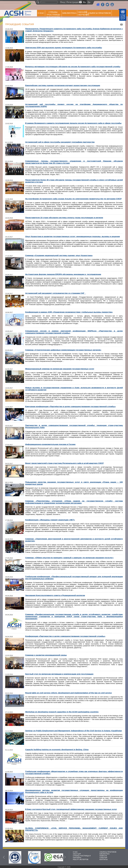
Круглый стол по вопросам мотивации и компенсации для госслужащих (59, 674)
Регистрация (72, 2)
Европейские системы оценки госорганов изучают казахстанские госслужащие (63, 85)
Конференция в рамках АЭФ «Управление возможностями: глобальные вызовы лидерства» (69, 312)
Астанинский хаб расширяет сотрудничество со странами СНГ (56, 293)
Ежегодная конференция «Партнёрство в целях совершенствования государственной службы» (70, 406)
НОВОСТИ (103, 856)
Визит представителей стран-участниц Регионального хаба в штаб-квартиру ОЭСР (64, 463)
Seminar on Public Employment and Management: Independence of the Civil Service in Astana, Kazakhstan (74, 731)
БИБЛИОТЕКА (105, 854)
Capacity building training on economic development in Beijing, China (57, 750)
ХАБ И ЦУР (77, 854)
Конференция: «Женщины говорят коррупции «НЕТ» (50, 520)
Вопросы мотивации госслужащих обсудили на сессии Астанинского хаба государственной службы (73, 67)
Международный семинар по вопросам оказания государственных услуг (60, 369)
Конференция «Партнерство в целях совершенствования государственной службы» (65, 636)
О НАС (41, 13)
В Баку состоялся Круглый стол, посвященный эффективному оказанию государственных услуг (71, 809)
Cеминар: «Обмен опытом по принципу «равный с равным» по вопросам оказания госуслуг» (69, 558)
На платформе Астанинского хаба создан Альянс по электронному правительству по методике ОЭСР (73, 199)
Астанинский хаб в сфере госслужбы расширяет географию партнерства (60, 142)
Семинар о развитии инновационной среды (46, 655)
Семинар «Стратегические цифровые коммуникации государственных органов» (63, 350)
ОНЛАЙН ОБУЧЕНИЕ (82, 13)
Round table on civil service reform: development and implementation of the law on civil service (68, 693)
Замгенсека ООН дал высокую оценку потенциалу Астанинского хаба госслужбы (64, 48)
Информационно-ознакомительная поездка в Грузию (50, 444)
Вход (63, 2)
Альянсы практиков (99, 13)
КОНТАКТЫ (104, 860)
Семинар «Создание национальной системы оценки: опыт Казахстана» (59, 255)
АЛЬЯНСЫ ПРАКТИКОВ (108, 852)
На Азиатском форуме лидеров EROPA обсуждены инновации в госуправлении (63, 274)
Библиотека (69, 13)
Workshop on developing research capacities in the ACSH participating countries (62, 712)
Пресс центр (94, 20)
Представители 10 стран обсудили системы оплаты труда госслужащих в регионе (64, 218)
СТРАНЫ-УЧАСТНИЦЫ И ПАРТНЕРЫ (53, 15)
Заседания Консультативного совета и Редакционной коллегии (55, 595)
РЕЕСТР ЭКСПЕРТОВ (108, 20)
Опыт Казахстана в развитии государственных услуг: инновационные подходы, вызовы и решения (73, 236)
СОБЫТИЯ (103, 858)
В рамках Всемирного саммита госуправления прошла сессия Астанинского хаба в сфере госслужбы (73, 123)
